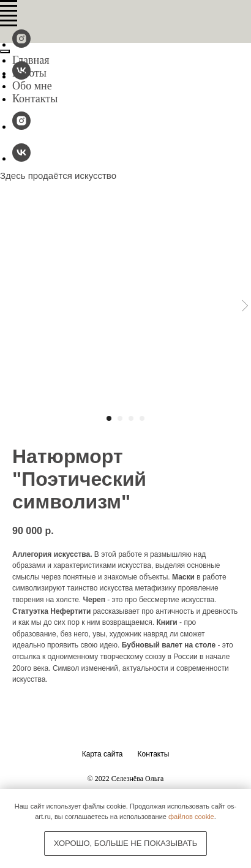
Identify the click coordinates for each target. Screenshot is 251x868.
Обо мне (32, 86)
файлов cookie (191, 817)
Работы (29, 73)
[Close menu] (5, 51)
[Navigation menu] (9, 6)
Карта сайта (103, 754)
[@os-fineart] (21, 44)
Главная (31, 60)
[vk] (21, 158)
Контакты (35, 99)
